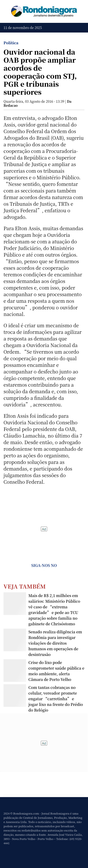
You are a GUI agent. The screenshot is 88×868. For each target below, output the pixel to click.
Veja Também (25, 586)
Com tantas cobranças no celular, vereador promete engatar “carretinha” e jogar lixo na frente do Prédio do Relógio (56, 699)
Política (11, 43)
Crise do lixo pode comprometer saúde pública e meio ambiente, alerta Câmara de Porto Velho (56, 671)
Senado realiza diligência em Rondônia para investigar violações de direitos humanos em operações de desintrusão (55, 643)
